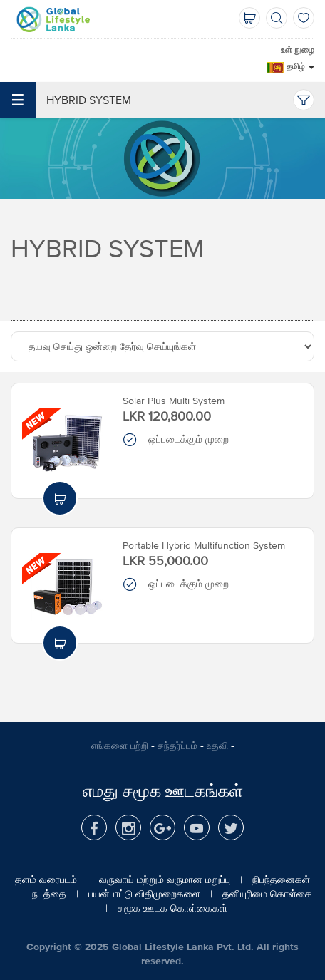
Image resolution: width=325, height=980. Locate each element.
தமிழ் (300, 66)
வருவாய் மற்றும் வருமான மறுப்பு (165, 880)
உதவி (217, 746)
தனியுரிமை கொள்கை (267, 894)
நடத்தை (49, 894)
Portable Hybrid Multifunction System (204, 545)
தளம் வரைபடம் (46, 880)
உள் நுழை (298, 50)
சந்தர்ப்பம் (177, 746)
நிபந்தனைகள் (281, 880)
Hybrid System (66, 100)
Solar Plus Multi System (174, 401)
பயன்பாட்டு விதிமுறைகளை (144, 894)
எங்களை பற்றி (120, 746)
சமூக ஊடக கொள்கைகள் (172, 908)
